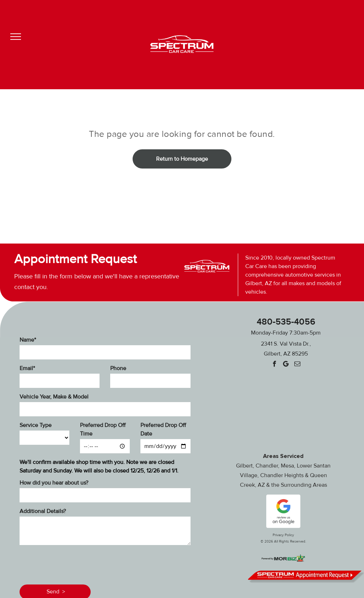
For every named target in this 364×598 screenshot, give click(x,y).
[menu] (16, 37)
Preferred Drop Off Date (163, 429)
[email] (297, 365)
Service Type (36, 425)
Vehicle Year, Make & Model (54, 397)
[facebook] (275, 365)
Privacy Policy (283, 535)
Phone (118, 368)
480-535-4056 (286, 322)
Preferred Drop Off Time (103, 429)
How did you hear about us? (54, 483)
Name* (28, 340)
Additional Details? (43, 511)
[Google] (286, 365)
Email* (27, 368)
